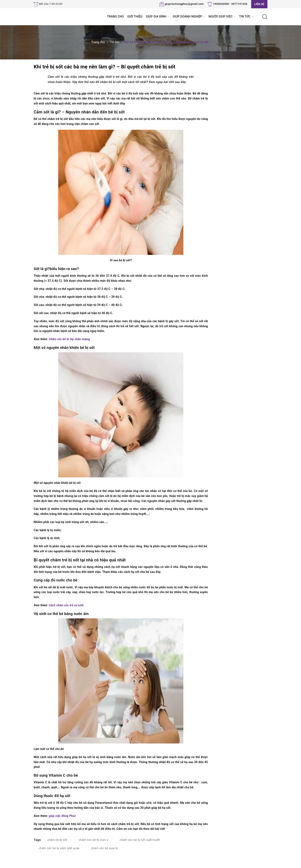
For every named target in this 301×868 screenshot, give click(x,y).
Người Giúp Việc (222, 17)
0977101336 (239, 4)
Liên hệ (259, 4)
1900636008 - (222, 4)
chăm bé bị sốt (57, 840)
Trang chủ (115, 16)
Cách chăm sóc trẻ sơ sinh (67, 605)
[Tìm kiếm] (265, 16)
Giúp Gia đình (158, 17)
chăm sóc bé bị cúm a (93, 840)
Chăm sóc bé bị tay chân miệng (70, 339)
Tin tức (246, 17)
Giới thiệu (135, 16)
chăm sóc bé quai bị (104, 848)
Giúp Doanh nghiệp (189, 17)
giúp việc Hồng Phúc (63, 816)
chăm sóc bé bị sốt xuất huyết (140, 840)
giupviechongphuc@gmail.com (184, 4)
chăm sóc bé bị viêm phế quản (59, 848)
